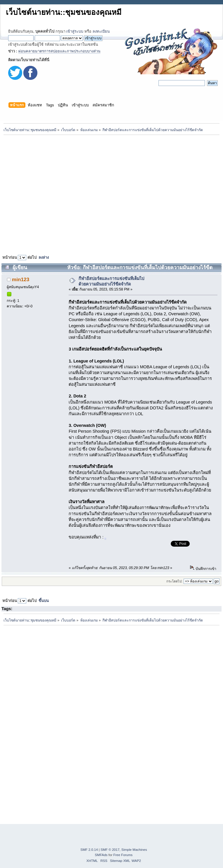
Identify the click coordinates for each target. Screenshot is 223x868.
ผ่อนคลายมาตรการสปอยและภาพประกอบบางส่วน (59, 51)
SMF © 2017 (110, 850)
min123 (21, 279)
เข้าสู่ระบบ (75, 31)
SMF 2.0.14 (89, 850)
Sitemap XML (120, 861)
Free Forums (123, 855)
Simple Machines (134, 850)
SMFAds (101, 855)
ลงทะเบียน (101, 31)
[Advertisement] (55, 193)
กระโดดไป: (174, 581)
